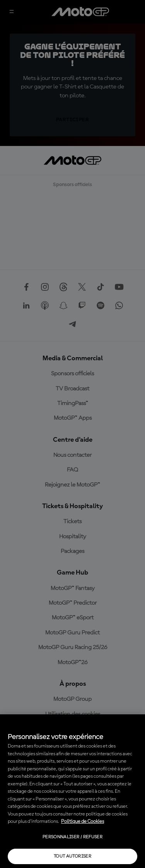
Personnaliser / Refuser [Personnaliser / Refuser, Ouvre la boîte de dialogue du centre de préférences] (72, 837)
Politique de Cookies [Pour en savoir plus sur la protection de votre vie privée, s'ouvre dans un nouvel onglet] (83, 821)
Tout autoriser (72, 856)
